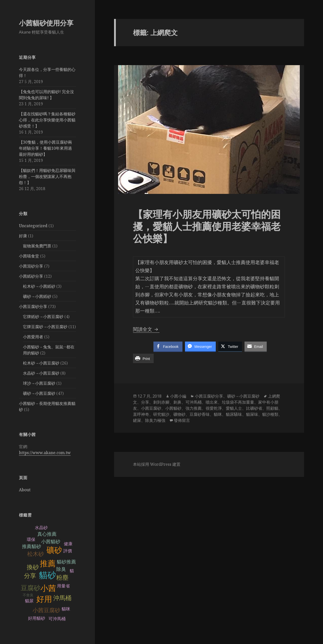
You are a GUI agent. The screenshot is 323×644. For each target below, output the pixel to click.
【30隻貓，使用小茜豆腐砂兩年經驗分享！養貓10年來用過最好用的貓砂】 (45, 148)
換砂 (33, 567)
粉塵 (62, 577)
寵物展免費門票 (37, 246)
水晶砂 (41, 528)
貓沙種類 (270, 414)
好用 (44, 599)
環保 (31, 540)
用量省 (63, 586)
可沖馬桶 (57, 619)
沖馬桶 (62, 598)
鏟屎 (137, 420)
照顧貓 (272, 408)
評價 (68, 551)
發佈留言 (182, 420)
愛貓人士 (234, 408)
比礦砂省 (254, 408)
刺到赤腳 (161, 402)
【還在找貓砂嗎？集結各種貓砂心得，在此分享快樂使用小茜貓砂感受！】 (47, 120)
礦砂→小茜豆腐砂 (39, 393)
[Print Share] (143, 358)
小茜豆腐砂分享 (33, 306)
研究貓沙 (161, 414)
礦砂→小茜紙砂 (37, 296)
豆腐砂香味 (200, 414)
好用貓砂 (37, 618)
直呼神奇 (141, 414)
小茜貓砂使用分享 (46, 23)
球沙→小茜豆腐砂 (39, 383)
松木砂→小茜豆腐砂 (41, 363)
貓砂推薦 (66, 562)
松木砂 (36, 554)
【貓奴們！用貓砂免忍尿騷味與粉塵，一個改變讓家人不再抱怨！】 (47, 176)
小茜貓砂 (51, 542)
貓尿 (29, 601)
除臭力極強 (155, 420)
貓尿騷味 (234, 414)
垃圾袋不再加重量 (238, 402)
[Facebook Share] (168, 346)
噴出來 (212, 402)
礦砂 (54, 550)
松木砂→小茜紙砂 (39, 286)
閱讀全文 (146, 329)
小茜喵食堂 (29, 256)
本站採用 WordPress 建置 (157, 464)
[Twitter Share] (230, 346)
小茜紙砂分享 (31, 276)
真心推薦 (47, 534)
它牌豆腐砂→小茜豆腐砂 (45, 327)
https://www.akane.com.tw (45, 453)
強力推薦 (194, 408)
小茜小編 (178, 396)
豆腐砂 (31, 588)
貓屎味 (252, 414)
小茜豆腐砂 (46, 610)
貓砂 (47, 575)
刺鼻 (177, 402)
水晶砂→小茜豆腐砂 (41, 373)
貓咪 (66, 609)
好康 (23, 236)
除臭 (61, 569)
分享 (30, 576)
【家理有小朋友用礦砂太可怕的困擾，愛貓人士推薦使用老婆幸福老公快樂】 (207, 226)
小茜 (48, 588)
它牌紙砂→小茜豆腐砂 (43, 317)
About (25, 490)
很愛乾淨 (214, 408)
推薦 (48, 564)
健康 (68, 544)
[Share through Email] (256, 346)
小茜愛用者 (33, 337)
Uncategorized (33, 226)
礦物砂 (179, 414)
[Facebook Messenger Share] (200, 346)
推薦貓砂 (32, 546)
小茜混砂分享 (31, 266)
